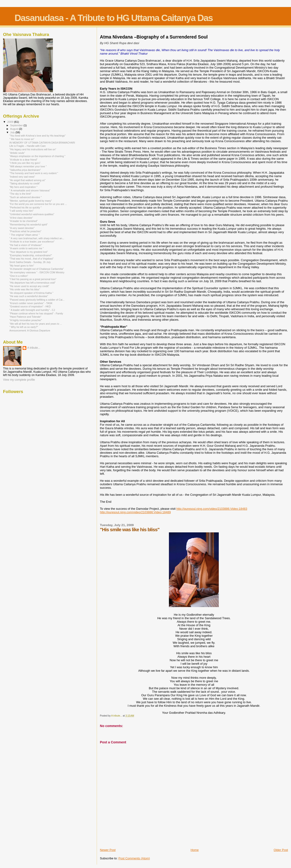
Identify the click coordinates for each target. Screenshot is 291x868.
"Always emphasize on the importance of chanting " (37, 156)
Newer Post (108, 850)
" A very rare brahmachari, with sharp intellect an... (37, 238)
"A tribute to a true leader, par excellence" (32, 242)
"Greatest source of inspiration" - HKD (30, 306)
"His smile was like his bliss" (25, 289)
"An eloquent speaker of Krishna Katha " (31, 293)
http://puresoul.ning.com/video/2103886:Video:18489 (135, 512)
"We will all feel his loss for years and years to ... (36, 324)
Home (195, 850)
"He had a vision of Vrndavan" (26, 245)
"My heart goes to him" (22, 266)
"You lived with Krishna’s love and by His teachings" (38, 136)
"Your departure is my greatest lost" (29, 252)
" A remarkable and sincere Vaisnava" (30, 190)
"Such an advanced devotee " (26, 197)
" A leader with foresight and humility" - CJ (32, 310)
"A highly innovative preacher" (26, 320)
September (17, 125)
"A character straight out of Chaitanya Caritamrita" (36, 269)
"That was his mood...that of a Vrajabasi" (31, 259)
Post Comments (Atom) (134, 858)
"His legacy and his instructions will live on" (33, 149)
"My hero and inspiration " (23, 187)
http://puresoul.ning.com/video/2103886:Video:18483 (212, 509)
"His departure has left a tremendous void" (32, 283)
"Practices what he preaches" (25, 231)
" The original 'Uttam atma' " (24, 235)
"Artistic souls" (17, 153)
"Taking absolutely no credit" (25, 183)
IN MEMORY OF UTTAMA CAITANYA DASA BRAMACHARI (42, 143)
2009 (11, 122)
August (15, 129)
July (13, 132)
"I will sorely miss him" (21, 211)
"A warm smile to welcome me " (26, 248)
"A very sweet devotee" (22, 228)
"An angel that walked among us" (27, 180)
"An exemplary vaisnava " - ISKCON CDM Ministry (37, 272)
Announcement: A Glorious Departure (30, 330)
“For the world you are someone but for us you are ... (38, 204)
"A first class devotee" (21, 218)
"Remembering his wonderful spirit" (28, 225)
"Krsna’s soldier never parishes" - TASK (31, 303)
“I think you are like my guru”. (25, 163)
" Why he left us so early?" (24, 327)
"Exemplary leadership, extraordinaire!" (31, 255)
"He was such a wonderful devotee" (29, 296)
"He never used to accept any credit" (29, 286)
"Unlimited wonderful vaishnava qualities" (32, 214)
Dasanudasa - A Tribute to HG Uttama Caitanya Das (113, 18)
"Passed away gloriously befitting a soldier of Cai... (37, 300)
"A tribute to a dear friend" (23, 160)
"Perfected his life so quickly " (25, 207)
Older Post (281, 850)
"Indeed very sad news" (22, 177)
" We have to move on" (22, 139)
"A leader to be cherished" (24, 221)
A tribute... (34, 348)
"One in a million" (19, 276)
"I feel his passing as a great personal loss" (33, 279)
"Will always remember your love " (28, 166)
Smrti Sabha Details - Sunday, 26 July (30, 262)
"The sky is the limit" (20, 194)
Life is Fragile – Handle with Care (27, 146)
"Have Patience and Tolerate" (25, 317)
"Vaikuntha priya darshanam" (25, 170)
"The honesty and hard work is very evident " (34, 173)
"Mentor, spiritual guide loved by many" (31, 201)
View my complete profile (19, 380)
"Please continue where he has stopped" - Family (36, 313)
